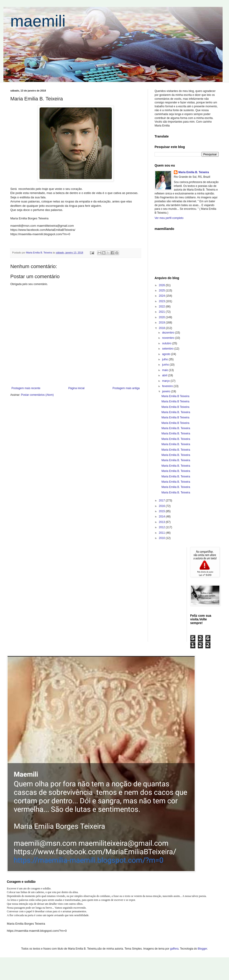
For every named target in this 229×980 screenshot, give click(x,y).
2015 (162, 511)
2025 (162, 291)
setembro (168, 349)
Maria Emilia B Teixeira (175, 396)
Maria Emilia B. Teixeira (194, 172)
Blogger (202, 949)
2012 (162, 527)
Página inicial (76, 388)
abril (165, 375)
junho (166, 365)
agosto (167, 354)
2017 (162, 501)
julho (165, 359)
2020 (162, 317)
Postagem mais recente (26, 388)
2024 (162, 296)
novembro (169, 338)
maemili (38, 21)
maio (165, 370)
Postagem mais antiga (126, 388)
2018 (162, 328)
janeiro (167, 391)
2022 (162, 307)
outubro (167, 343)
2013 (162, 522)
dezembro (169, 333)
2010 (162, 538)
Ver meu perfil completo (169, 218)
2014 (162, 517)
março (166, 381)
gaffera (174, 949)
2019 (162, 323)
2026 (162, 285)
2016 (162, 506)
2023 (162, 301)
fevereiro (168, 386)
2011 (162, 533)
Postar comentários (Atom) (37, 395)
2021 (162, 312)
